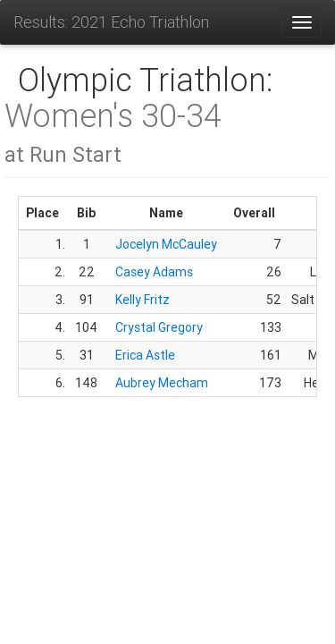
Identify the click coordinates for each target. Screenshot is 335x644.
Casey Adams (154, 272)
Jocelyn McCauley (166, 244)
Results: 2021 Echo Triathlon (111, 22)
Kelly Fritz (142, 300)
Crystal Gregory (159, 327)
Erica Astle (145, 355)
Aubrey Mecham (162, 383)
